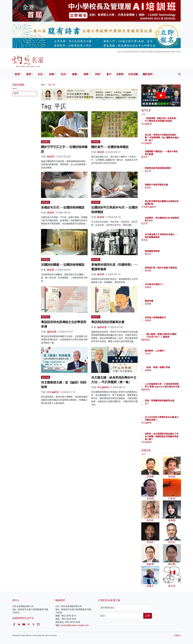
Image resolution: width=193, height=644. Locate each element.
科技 (98, 74)
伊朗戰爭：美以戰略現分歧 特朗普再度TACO (171, 221)
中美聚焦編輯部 (170, 210)
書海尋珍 (46, 317)
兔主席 (166, 174)
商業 (86, 74)
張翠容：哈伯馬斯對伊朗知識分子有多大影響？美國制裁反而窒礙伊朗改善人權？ (171, 439)
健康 (74, 74)
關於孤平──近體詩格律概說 (110, 147)
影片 (109, 74)
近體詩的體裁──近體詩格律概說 (63, 265)
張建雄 (166, 290)
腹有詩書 (46, 377)
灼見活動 (133, 74)
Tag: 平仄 (52, 85)
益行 (165, 406)
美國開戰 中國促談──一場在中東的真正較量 (170, 154)
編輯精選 (52, 332)
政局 (17, 74)
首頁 (43, 85)
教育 (29, 74)
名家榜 (120, 74)
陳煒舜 (51, 157)
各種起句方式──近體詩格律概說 (63, 207)
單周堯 (166, 243)
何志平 (166, 356)
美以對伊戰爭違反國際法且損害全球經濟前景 (171, 204)
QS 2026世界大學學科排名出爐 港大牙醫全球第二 (171, 420)
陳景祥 (166, 160)
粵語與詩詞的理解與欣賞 (108, 322)
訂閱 (148, 616)
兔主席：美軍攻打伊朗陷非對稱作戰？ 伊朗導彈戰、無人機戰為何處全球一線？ (171, 140)
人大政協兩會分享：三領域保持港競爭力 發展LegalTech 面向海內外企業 (171, 389)
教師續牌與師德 (170, 251)
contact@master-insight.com (75, 625)
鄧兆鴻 (166, 254)
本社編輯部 (53, 392)
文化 (40, 74)
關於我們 (148, 74)
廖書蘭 (166, 373)
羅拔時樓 (167, 301)
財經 (52, 74)
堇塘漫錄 (46, 142)
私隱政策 (177, 635)
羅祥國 (166, 273)
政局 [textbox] (16, 93)
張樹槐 (166, 304)
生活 (63, 74)
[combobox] (25, 94)
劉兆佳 (166, 190)
